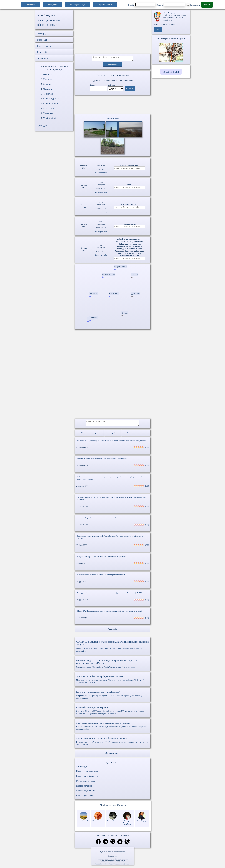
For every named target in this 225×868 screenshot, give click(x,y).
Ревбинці (47, 74)
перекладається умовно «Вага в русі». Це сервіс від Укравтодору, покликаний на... (113, 697)
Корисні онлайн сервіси (87, 779)
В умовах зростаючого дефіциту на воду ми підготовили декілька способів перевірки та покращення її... (113, 728)
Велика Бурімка (51, 99)
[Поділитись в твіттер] (120, 844)
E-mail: (142, 5)
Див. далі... (112, 856)
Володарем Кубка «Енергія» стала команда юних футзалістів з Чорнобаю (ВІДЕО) (110, 595)
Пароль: (171, 5)
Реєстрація (53, 4)
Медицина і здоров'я (86, 783)
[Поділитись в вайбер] (113, 844)
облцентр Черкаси (47, 25)
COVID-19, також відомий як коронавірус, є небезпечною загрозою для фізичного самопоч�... (113, 649)
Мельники (48, 113)
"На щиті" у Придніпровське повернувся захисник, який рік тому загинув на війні (109, 613)
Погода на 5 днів (171, 72)
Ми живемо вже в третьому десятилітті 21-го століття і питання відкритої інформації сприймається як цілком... (113, 682)
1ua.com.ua (31, 4)
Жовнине (47, 84)
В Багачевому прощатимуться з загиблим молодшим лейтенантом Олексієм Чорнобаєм (111, 443)
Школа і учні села (85, 798)
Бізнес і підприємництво (88, 774)
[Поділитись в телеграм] (106, 844)
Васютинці (48, 108)
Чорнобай (48, 94)
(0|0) (147, 450)
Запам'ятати (194, 5)
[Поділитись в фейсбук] (98, 844)
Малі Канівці (49, 118)
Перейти (130, 89)
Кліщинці (48, 79)
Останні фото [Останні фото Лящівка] (112, 120)
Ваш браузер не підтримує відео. (112, 105)
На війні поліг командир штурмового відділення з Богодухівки (102, 461)
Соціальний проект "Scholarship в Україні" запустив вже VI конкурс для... (113, 666)
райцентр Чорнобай (49, 20)
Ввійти (207, 5)
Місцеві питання (84, 788)
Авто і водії (82, 769)
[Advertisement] (113, 32)
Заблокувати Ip (101, 174)
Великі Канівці (50, 104)
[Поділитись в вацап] (127, 844)
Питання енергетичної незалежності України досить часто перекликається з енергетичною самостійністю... (113, 744)
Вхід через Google (77, 4)
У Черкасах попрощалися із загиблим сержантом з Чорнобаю (101, 559)
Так (158, 29)
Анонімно (113, 65)
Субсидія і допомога (86, 793)
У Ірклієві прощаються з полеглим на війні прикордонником (101, 577)
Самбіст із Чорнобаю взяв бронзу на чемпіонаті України (99, 520)
